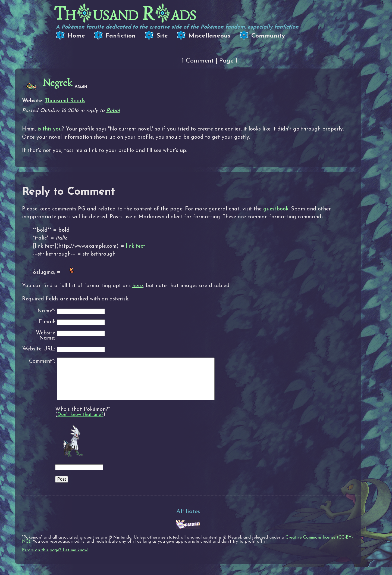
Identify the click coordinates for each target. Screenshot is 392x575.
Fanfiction (121, 36)
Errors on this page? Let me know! (55, 558)
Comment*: (42, 361)
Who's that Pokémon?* (83, 418)
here (138, 286)
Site (162, 36)
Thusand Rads (125, 14)
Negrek (58, 83)
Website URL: (39, 349)
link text (136, 246)
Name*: (46, 311)
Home (76, 36)
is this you (50, 129)
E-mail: (47, 322)
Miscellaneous (209, 36)
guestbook (276, 209)
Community (268, 36)
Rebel (113, 111)
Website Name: (46, 336)
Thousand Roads (65, 101)
